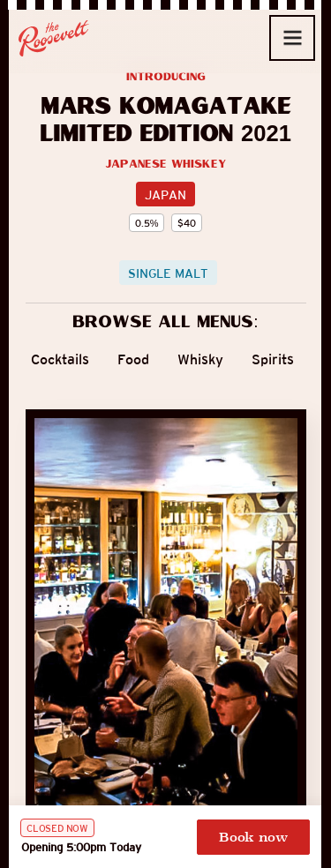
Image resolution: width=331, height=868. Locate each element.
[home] (54, 38)
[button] (292, 38)
